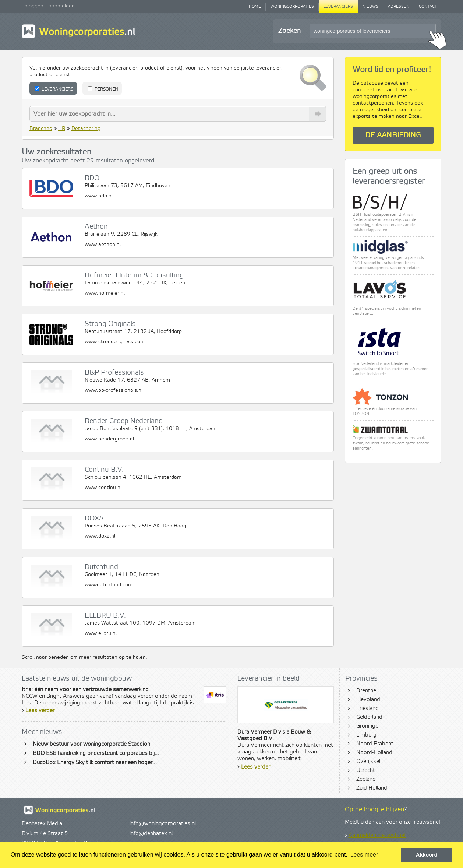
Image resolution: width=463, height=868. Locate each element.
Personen (103, 89)
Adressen (399, 7)
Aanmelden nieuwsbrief (377, 836)
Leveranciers (338, 7)
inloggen (33, 6)
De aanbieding (393, 135)
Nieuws (370, 7)
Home (255, 7)
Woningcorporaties (292, 7)
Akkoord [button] (427, 855)
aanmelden (62, 6)
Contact (428, 7)
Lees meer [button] (364, 855)
